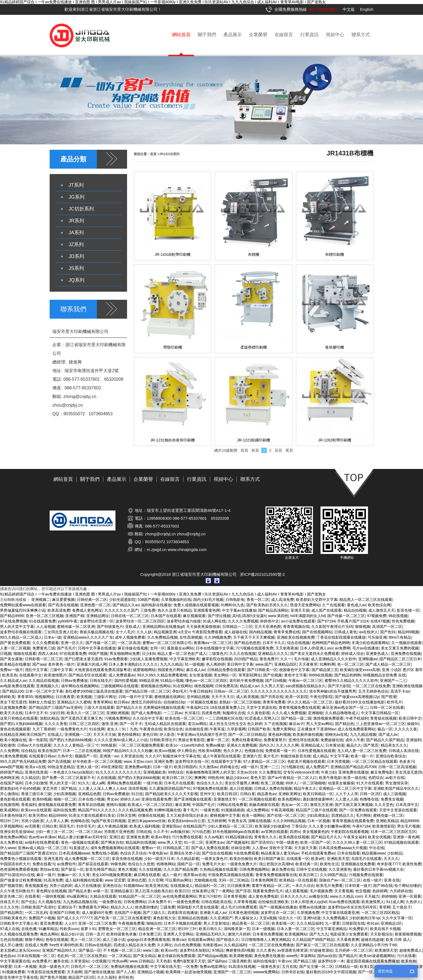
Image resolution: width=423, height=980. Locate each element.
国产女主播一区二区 (316, 967)
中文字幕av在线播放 (239, 610)
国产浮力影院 (339, 686)
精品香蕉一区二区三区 (251, 923)
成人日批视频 (241, 788)
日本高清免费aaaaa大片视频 (343, 848)
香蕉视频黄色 (36, 886)
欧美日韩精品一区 (318, 794)
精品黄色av (267, 794)
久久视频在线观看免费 (19, 934)
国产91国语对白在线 (17, 875)
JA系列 (76, 233)
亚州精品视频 (198, 697)
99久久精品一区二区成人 (21, 637)
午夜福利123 (197, 707)
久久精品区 (30, 778)
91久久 (84, 783)
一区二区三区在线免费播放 (271, 945)
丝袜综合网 (240, 848)
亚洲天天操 (300, 610)
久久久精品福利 (310, 923)
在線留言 (284, 35)
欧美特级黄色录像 (121, 934)
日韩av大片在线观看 (34, 745)
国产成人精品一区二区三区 (388, 664)
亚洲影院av (171, 826)
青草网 (385, 907)
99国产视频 (98, 654)
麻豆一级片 (46, 875)
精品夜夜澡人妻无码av (280, 853)
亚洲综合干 (67, 907)
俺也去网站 (49, 934)
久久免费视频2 (335, 918)
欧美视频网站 (296, 934)
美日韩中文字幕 (240, 664)
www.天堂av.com (138, 761)
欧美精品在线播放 (15, 664)
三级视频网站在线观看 (120, 686)
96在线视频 (398, 616)
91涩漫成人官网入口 (262, 718)
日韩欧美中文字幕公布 (19, 923)
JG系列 (76, 197)
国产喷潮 (389, 697)
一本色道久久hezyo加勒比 (71, 772)
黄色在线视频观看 (15, 729)
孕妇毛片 (180, 691)
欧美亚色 (10, 675)
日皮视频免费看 (13, 707)
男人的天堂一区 (63, 783)
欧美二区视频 (272, 783)
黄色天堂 (258, 778)
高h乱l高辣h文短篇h (249, 616)
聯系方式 (361, 35)
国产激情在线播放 (99, 972)
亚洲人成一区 (88, 767)
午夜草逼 (217, 729)
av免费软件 (66, 864)
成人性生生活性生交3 (227, 724)
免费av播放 (215, 745)
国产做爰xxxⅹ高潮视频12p (357, 697)
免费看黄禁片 (275, 740)
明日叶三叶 (9, 821)
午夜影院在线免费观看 (46, 972)
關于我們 (207, 35)
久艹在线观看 (333, 605)
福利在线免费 (64, 810)
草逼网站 (308, 956)
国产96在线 (383, 886)
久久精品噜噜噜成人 (342, 713)
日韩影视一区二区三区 (44, 659)
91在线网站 (182, 686)
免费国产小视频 (42, 918)
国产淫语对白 (262, 842)
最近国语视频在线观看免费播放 (373, 961)
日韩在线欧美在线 (216, 902)
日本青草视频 (235, 896)
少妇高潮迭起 (318, 815)
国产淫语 (243, 891)
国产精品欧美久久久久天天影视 (172, 794)
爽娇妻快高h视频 (240, 950)
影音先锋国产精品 (101, 869)
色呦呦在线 (80, 821)
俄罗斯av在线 (195, 875)
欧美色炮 (409, 961)
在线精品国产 (194, 826)
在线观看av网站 (201, 940)
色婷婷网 (380, 891)
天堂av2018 (247, 772)
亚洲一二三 (270, 767)
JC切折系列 (81, 209)
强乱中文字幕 (36, 670)
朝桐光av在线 (337, 734)
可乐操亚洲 (377, 637)
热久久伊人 (233, 751)
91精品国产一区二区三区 (139, 896)
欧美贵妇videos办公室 (186, 821)
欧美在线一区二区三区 (184, 718)
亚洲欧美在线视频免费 (296, 637)
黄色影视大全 (164, 918)
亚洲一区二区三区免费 (97, 923)
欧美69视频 (42, 799)
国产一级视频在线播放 (278, 907)
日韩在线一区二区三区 (130, 616)
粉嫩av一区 (67, 875)
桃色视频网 (204, 686)
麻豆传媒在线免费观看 (176, 956)
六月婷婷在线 (401, 891)
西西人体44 (48, 654)
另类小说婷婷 (61, 886)
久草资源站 (80, 961)
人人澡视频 (46, 627)
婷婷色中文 (270, 621)
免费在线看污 (44, 864)
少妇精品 (395, 853)
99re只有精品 (400, 637)
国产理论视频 (219, 616)
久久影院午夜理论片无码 (332, 627)
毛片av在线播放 (366, 648)
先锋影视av (212, 945)
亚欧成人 (133, 627)
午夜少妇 (329, 772)
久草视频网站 (11, 826)
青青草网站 (103, 702)
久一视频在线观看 (407, 643)
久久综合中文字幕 (148, 718)
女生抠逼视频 (200, 675)
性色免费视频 (403, 621)
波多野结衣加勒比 (195, 950)
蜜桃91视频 (116, 805)
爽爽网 (200, 778)
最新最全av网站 (180, 648)
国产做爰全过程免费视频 (21, 880)
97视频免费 (377, 616)
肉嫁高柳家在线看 (264, 805)
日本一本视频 (25, 967)
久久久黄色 (266, 950)
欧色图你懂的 (146, 907)
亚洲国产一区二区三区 (232, 972)
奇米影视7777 (389, 864)
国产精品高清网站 (273, 610)
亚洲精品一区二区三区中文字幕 (345, 788)
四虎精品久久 (343, 815)
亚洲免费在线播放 (353, 772)
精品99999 (58, 815)
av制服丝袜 (180, 832)
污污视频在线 (292, 767)
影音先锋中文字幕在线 (19, 977)
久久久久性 (9, 907)
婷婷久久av (130, 799)
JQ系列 (76, 280)
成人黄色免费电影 (263, 896)
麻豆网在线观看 (147, 875)
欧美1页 (367, 967)
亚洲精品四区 (285, 664)
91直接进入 (79, 848)
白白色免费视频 (187, 945)
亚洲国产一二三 (393, 680)
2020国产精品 (246, 659)
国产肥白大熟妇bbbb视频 (21, 724)
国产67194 (326, 621)
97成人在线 (10, 929)
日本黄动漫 (335, 745)
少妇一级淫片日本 (159, 859)
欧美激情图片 (55, 675)
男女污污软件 (210, 896)
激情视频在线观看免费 (57, 805)
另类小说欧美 (32, 821)
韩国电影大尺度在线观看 (198, 907)
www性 (292, 956)
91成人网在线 (214, 621)
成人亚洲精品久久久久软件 (333, 659)
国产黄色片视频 (53, 977)
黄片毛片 (271, 756)
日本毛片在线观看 (179, 783)
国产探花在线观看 (93, 864)
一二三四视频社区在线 (224, 718)
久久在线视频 (150, 869)
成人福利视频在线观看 (84, 880)
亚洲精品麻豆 (122, 891)
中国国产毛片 (203, 805)
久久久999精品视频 (289, 821)
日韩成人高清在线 (404, 751)
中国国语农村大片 (15, 864)
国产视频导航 (11, 886)
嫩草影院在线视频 (217, 659)
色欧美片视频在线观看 (306, 761)
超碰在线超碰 (372, 940)
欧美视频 (84, 697)
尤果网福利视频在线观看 (164, 707)
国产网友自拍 (112, 842)
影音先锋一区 (408, 610)
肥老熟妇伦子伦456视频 (20, 788)
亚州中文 (207, 794)
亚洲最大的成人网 (92, 664)
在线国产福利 (11, 783)
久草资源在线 (132, 756)
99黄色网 (118, 864)
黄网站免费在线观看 (124, 783)
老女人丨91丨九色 (122, 729)
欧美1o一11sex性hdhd (185, 745)
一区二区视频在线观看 (257, 799)
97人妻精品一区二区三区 (264, 761)
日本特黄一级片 (358, 886)
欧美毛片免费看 (329, 886)
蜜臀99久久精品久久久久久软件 (351, 680)
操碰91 (413, 724)
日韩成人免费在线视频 (273, 788)
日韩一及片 (95, 934)
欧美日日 (182, 891)
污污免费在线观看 (187, 837)
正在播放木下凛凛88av (316, 729)
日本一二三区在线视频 (82, 751)
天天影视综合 (381, 934)
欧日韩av (122, 702)
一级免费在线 (110, 902)
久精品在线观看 (103, 896)
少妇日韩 (57, 713)
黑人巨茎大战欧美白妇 (154, 891)
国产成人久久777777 (75, 918)
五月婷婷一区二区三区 (354, 950)
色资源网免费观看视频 (19, 869)
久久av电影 (214, 837)
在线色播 (29, 929)
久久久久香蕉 (56, 724)
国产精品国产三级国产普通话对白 (28, 853)
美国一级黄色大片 (54, 967)
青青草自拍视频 (91, 805)
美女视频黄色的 (316, 832)
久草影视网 (236, 729)
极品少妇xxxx (237, 778)
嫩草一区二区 (218, 740)
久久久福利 (107, 977)
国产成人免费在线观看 (210, 848)
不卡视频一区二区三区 (122, 950)
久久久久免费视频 (243, 621)
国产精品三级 (305, 961)
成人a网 (98, 783)
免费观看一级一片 (280, 751)
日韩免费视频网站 (254, 869)
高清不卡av (400, 691)
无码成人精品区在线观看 (165, 724)
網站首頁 (181, 35)
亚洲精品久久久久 (273, 654)
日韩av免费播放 (74, 680)
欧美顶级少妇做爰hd (272, 826)
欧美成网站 (9, 810)
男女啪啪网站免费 (125, 654)
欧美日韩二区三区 (177, 778)
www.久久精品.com (346, 896)
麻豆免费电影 (382, 772)
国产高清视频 (59, 761)
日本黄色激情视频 (244, 913)
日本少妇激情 (36, 783)
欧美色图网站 (289, 799)
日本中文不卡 (36, 713)
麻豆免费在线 (283, 869)
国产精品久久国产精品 (385, 740)
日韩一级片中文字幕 (135, 697)
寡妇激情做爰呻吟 (318, 799)
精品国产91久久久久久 (97, 810)
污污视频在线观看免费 (254, 648)
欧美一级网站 (253, 815)
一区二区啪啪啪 (312, 783)
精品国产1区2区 (82, 977)
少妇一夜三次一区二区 (54, 832)
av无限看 (33, 826)
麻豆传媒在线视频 (133, 648)
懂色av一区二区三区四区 (206, 680)
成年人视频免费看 (130, 637)
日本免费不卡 (159, 902)
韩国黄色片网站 (171, 670)
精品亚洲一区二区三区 (157, 929)
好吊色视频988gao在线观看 (236, 832)
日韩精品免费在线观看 (226, 670)
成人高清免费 (282, 600)
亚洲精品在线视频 (193, 918)
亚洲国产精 (75, 616)
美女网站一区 (225, 675)
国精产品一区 (189, 864)
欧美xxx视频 (165, 751)
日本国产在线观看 (166, 616)
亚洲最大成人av (213, 913)
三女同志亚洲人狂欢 (61, 632)
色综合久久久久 (210, 783)
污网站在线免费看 (232, 805)
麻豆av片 (297, 724)
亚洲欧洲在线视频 (407, 686)
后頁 (278, 450)
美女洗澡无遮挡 (408, 772)
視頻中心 (335, 35)
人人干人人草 (347, 794)
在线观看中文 (30, 675)
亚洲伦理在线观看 (303, 740)
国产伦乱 (29, 902)
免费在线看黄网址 (247, 740)
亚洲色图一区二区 (95, 605)
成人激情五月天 (381, 610)
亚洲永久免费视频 (242, 745)
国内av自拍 (327, 956)
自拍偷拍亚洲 (196, 729)
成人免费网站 (258, 810)
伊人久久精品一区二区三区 (310, 702)
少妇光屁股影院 (122, 600)
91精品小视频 (172, 680)
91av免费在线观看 (344, 902)
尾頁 (289, 450)
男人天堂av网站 (320, 724)
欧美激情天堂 (386, 950)
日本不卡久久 (274, 643)
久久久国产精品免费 (180, 869)
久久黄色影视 (258, 713)
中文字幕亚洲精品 (332, 929)
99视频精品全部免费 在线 (384, 675)
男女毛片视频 (408, 826)
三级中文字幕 (61, 670)
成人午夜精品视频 (112, 826)
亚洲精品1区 (391, 923)
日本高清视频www (74, 853)
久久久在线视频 (243, 654)
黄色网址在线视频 (51, 891)
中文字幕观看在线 (15, 961)
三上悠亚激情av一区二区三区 (381, 724)
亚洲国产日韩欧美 (64, 913)
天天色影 (163, 961)
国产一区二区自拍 (373, 972)
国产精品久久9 (128, 707)
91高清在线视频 (242, 967)
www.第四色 (278, 616)
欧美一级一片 (362, 756)
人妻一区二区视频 (15, 648)
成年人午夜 (355, 740)
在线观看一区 (298, 859)
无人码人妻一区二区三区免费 (362, 751)
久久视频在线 (49, 902)
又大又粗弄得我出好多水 (187, 815)
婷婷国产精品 (11, 772)
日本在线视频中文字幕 (215, 648)
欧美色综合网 (379, 605)
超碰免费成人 (411, 950)
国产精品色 (344, 724)
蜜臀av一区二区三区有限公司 (167, 643)
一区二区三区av (89, 832)
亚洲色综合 (112, 886)
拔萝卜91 (88, 929)
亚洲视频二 (41, 600)
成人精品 (320, 756)
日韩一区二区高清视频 (397, 767)
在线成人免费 (36, 945)
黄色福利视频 (279, 734)
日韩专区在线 (293, 972)
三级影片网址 (105, 697)
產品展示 (233, 35)
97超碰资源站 (321, 950)
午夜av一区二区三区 (306, 680)
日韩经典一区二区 (92, 600)
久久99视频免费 (218, 637)
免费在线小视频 (105, 853)
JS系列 (76, 268)
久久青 (84, 875)
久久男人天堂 (272, 686)
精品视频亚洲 (165, 632)
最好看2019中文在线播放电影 (360, 702)
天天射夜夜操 (287, 648)
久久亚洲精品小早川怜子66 (374, 945)
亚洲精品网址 (98, 616)
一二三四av (173, 713)
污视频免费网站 (118, 718)
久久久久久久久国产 (121, 610)
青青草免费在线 (287, 632)
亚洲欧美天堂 (338, 859)
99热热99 (216, 778)
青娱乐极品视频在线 (97, 632)
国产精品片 (348, 956)
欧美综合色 (173, 729)
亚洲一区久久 (72, 643)
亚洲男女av (215, 842)
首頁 (244, 450)
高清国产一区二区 (387, 627)
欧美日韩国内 (185, 767)
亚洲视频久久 (47, 686)
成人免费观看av (122, 675)
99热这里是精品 (61, 767)
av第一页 (101, 891)
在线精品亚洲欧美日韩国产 (23, 734)
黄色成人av (357, 605)
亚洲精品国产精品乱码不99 (353, 767)
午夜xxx (284, 961)
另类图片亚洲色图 (119, 832)
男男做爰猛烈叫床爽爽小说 (23, 610)
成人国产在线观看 (326, 610)
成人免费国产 (317, 767)
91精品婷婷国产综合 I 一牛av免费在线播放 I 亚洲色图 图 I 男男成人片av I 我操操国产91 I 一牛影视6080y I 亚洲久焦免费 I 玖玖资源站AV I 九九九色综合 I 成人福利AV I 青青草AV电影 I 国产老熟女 (163, 2)
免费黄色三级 (44, 648)
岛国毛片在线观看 (366, 859)
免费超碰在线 (332, 740)
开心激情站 (9, 794)
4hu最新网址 (77, 896)
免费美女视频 (392, 799)
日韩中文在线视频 (311, 869)
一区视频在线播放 (202, 702)
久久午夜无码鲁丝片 (17, 891)
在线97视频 (380, 621)
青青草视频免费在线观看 (299, 707)
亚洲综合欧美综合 (391, 756)
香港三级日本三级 (36, 794)
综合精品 (29, 751)
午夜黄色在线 (151, 729)
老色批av (8, 956)
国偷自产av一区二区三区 (340, 880)
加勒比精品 (49, 718)
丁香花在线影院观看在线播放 (341, 637)
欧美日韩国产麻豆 (269, 859)
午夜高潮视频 (282, 810)
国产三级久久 (154, 913)
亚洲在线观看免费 (156, 799)
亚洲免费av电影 (138, 767)
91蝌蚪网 (328, 664)
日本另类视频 (338, 761)
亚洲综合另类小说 (185, 853)
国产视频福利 (238, 842)
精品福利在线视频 (141, 842)
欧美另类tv (38, 815)
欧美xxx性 (169, 950)
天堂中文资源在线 (261, 707)
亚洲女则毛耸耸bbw (17, 832)
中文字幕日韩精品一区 (380, 713)
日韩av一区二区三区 (231, 691)
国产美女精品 (144, 956)
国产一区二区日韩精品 (247, 734)
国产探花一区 (72, 869)
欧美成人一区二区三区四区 (150, 805)
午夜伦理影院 (321, 697)
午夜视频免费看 (131, 923)
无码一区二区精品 (234, 880)
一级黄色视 (210, 810)
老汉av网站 (197, 724)
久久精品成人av (13, 680)
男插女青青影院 (191, 740)
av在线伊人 (369, 632)
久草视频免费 (308, 913)
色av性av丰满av (42, 837)
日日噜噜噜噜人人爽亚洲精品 (266, 940)
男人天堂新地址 (217, 923)
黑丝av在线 (50, 869)
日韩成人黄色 (346, 632)
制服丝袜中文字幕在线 (182, 756)
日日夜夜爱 (65, 697)
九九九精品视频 (363, 734)
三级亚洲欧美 (240, 961)
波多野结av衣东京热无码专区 (352, 907)
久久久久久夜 (406, 729)
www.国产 (264, 664)
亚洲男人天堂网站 (178, 934)
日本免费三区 (150, 934)
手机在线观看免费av (318, 853)
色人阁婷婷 (216, 664)
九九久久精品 (171, 664)
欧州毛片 (394, 702)
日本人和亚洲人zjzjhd (309, 902)
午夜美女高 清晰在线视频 (249, 821)
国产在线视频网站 (317, 632)
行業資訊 (309, 35)
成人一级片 (172, 875)
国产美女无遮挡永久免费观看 (315, 654)
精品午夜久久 (305, 788)
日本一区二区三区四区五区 (393, 832)
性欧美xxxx (69, 929)
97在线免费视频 (13, 621)
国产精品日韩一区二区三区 (148, 691)
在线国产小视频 (128, 913)
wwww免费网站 (266, 972)
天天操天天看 (305, 848)
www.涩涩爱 (115, 880)
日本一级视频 (263, 929)
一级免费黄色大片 (72, 729)
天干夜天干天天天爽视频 (254, 637)
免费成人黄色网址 (87, 610)
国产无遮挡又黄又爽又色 (81, 718)
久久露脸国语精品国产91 (170, 788)
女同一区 (158, 648)
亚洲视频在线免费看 (358, 864)
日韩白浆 (248, 794)
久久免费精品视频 (162, 637)
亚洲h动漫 (312, 918)
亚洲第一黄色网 (406, 837)
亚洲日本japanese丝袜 (147, 821)
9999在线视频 (320, 675)
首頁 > (155, 154)
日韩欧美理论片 (163, 740)
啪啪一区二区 (65, 799)
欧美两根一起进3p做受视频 (189, 972)
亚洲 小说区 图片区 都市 (402, 670)
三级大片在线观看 (99, 707)
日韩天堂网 (126, 815)
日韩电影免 (235, 600)
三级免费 (148, 610)
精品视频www (373, 853)
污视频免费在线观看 (366, 875)
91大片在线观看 (370, 783)
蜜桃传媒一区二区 (388, 815)
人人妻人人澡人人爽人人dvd (102, 788)
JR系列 (76, 221)
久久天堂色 (384, 805)
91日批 (137, 794)
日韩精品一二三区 (237, 627)
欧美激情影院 (384, 826)
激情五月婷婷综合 (146, 702)
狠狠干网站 (34, 940)
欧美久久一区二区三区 (86, 713)
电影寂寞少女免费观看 (349, 934)
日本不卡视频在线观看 (183, 923)
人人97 (70, 923)
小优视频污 (101, 961)
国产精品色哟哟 (347, 675)
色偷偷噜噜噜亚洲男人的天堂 (210, 772)
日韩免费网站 (135, 902)
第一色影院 (38, 740)
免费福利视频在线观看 (129, 967)
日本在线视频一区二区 (36, 956)
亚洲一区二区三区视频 (45, 616)
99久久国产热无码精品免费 (23, 761)
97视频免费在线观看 (210, 788)
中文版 (349, 9)
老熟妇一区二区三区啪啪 (240, 702)
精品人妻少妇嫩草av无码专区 (82, 837)
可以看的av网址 (178, 880)
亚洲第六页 (252, 756)
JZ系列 (76, 244)
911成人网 (395, 902)
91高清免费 (53, 880)
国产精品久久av (126, 605)
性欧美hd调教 (210, 751)
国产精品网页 (11, 913)
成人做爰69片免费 (97, 913)
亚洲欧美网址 (290, 794)
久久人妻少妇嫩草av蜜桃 (330, 826)
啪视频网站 (44, 697)
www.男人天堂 (170, 842)
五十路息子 (402, 907)
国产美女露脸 (11, 659)
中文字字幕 (339, 756)
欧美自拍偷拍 (241, 859)
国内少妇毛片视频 (208, 600)
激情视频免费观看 (328, 718)
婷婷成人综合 (353, 654)
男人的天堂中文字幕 (17, 627)
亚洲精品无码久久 (211, 934)
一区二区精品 (120, 956)
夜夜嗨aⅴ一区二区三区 (213, 643)
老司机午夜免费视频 (246, 680)
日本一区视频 (319, 821)
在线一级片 (372, 880)
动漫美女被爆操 (341, 783)
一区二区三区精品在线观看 (374, 761)
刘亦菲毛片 (86, 826)
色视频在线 (254, 751)
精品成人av (249, 686)
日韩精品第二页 (176, 848)
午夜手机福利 (357, 718)
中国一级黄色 (287, 842)
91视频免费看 (14, 972)
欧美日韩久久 (210, 929)
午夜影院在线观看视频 (350, 832)
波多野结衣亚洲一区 (97, 621)
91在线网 (97, 729)
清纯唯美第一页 (237, 929)
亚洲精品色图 (89, 794)
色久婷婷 (255, 724)
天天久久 (391, 859)
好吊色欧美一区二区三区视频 (97, 761)
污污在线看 (406, 956)
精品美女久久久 (394, 745)
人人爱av (260, 848)
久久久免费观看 (46, 643)
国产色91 (388, 632)
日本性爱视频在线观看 (316, 751)
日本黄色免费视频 (268, 934)
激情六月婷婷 (239, 934)
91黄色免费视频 (13, 756)
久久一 (286, 659)
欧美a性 (318, 859)
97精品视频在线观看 (401, 842)
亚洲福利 (414, 740)
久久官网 (156, 880)
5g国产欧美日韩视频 (108, 821)
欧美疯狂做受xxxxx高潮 (360, 670)
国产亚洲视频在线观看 (193, 799)
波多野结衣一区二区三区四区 (140, 621)
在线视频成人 (182, 886)
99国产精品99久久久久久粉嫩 (127, 751)
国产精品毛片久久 (326, 837)
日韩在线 (144, 832)
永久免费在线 (11, 842)
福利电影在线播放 (156, 605)
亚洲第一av (109, 756)
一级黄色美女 (269, 967)
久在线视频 (106, 778)
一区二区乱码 (36, 913)
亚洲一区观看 (410, 896)
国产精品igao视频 (212, 956)
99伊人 (291, 783)
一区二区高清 (129, 643)
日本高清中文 (407, 805)
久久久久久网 (287, 745)
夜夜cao (179, 940)
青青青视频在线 (296, 627)
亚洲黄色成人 (377, 654)
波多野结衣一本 (331, 961)
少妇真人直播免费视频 (148, 659)
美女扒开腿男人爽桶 (242, 783)
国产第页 (371, 745)
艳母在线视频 (57, 940)
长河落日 (192, 713)
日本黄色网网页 (264, 880)
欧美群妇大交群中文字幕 (317, 600)
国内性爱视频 (126, 680)
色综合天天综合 (133, 853)
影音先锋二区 (11, 896)
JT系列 (76, 185)
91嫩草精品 (48, 929)
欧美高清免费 (59, 610)
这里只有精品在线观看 (19, 718)
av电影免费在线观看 (17, 686)
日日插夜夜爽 (238, 886)
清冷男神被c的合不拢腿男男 (332, 691)
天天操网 (74, 972)
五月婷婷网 (217, 821)
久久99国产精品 (333, 875)
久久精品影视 (188, 859)
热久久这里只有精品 (175, 610)
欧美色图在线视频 (294, 837)
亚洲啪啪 (315, 713)
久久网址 (165, 945)
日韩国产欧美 (259, 729)
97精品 (218, 950)
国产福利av (217, 961)
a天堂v (184, 632)
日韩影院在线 (353, 923)
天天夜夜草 (308, 664)
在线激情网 (9, 805)
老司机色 (126, 977)
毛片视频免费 (321, 891)
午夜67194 (361, 826)
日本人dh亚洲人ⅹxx (316, 648)
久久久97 (153, 756)
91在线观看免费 (42, 621)
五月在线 (289, 967)
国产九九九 (319, 934)
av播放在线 (318, 896)
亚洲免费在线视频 (406, 654)
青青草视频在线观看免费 (353, 821)
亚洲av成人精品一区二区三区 (42, 848)
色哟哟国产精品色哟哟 (331, 643)
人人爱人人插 (346, 799)
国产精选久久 (228, 940)
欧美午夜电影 (330, 778)
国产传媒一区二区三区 (346, 616)
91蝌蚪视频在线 (168, 810)
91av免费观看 (116, 659)
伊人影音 (167, 734)
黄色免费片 (269, 659)
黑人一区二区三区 (86, 940)
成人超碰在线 (236, 632)
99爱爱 (6, 967)
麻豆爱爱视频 (63, 600)
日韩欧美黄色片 (13, 918)
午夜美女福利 (355, 837)
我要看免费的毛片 (268, 891)
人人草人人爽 (57, 821)
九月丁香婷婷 (44, 729)
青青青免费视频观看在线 (276, 875)
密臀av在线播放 (312, 907)
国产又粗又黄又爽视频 (354, 805)
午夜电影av (158, 853)
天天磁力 (372, 896)
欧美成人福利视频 (145, 826)
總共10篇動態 (226, 450)
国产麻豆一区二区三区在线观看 (322, 945)
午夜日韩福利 (201, 691)
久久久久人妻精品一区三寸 (76, 745)
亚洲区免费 (163, 761)
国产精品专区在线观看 (87, 675)
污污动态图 (201, 832)
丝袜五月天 (9, 902)
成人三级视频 (394, 794)
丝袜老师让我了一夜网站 (213, 891)
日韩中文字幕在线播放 (97, 648)
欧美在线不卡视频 (385, 929)
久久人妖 (144, 632)
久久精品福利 (235, 945)
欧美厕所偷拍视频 (308, 734)
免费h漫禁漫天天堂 (189, 961)
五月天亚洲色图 (268, 627)
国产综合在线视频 (217, 853)
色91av (373, 923)
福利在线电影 (264, 961)
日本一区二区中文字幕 (44, 691)
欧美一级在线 (355, 778)
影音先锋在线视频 (127, 859)
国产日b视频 (276, 680)
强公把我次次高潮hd (276, 864)
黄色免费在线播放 (269, 956)
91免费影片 (359, 929)
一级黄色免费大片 (242, 864)
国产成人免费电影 (146, 713)
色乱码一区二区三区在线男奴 (82, 956)
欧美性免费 (412, 864)
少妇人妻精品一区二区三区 (230, 826)
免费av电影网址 (213, 967)
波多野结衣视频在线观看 (21, 632)
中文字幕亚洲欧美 (185, 659)
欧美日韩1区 (228, 794)
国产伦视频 (272, 675)
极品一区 (385, 729)
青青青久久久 (265, 837)
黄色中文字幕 (295, 675)
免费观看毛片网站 (93, 907)
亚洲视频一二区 (78, 734)
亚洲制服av (368, 659)
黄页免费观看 (51, 923)
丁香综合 (299, 826)
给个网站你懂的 (408, 886)
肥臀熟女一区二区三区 (117, 929)
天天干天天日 (223, 697)
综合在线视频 (298, 643)
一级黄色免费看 (186, 902)
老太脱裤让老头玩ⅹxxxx (20, 950)
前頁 (255, 450)
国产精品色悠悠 (247, 643)
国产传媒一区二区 (101, 643)
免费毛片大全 (213, 864)
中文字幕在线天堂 (165, 967)
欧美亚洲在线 (157, 886)
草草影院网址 (250, 675)
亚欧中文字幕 (281, 848)
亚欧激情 (8, 745)
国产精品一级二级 (296, 718)
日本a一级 (53, 637)
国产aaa (39, 664)
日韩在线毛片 (101, 680)
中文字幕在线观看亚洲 (340, 913)
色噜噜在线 (369, 799)
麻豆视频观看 (194, 616)
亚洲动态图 (137, 880)
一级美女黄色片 (214, 859)
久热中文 (65, 756)
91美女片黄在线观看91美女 (92, 815)
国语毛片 (67, 826)
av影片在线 (395, 778)
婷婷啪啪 (389, 896)
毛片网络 (363, 815)
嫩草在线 (61, 961)
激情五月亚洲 (321, 805)
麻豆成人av (196, 670)
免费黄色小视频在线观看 (21, 859)
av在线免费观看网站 (180, 896)
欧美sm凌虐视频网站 (377, 956)
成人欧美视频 (247, 697)
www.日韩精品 (142, 961)
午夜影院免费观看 (207, 632)
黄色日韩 (150, 734)
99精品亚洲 (149, 680)
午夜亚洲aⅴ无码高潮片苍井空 (202, 734)
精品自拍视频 (355, 610)
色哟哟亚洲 (9, 778)
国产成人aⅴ (388, 734)
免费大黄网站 (284, 729)
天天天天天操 (104, 734)
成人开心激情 (11, 945)
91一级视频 (195, 664)
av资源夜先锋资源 (293, 950)
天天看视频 (344, 891)
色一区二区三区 (350, 664)
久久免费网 (9, 751)
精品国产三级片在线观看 (316, 810)
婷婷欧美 (8, 697)
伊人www (8, 848)
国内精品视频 (260, 632)
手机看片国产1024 (353, 621)
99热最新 (108, 745)
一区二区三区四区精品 (380, 913)
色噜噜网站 (166, 864)
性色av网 (120, 961)
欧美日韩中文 (410, 718)
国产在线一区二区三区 (286, 815)
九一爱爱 (332, 923)
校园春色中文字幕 (294, 670)
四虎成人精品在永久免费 (134, 945)
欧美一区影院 (297, 697)
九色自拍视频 (11, 940)
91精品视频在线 (239, 837)
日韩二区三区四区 (84, 724)
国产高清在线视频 (63, 605)
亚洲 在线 (392, 880)
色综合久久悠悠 (141, 864)
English (367, 9)
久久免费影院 (270, 772)
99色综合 (176, 772)
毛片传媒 (301, 659)
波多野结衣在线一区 (192, 761)
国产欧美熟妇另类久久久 (267, 605)
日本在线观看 (349, 853)
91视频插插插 (233, 810)
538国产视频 (148, 600)
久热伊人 (413, 902)
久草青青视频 (245, 902)
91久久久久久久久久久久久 (118, 772)
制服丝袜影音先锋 (296, 756)
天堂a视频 (268, 918)
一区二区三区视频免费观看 (141, 745)
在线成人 (55, 734)
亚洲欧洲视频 (118, 713)
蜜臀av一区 (151, 848)
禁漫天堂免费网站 (305, 605)
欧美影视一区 (283, 923)
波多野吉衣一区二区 (278, 913)
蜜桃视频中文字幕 (225, 815)
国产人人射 (126, 972)
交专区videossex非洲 (301, 772)
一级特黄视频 (53, 896)
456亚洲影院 (112, 767)
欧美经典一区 (307, 864)
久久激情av (208, 767)
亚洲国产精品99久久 (59, 950)
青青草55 (25, 697)
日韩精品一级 (346, 967)
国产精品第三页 (325, 670)
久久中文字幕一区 (397, 918)
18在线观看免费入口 (227, 707)
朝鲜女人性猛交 (42, 702)
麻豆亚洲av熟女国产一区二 (345, 707)
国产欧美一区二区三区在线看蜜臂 (122, 918)
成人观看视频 (296, 891)
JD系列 (76, 256)
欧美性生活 (329, 864)
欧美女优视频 (379, 837)
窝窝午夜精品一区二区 (271, 886)
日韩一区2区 (370, 794)
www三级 (151, 950)
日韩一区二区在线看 (387, 707)
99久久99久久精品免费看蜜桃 (162, 675)
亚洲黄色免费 (138, 837)
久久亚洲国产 (221, 918)
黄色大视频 (127, 869)
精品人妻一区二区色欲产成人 (182, 654)
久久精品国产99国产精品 (313, 940)
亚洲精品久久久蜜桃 (74, 702)
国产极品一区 (90, 950)
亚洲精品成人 (312, 745)
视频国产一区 (86, 756)
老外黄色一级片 (61, 664)
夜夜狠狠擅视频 (408, 934)
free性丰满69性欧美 (66, 945)
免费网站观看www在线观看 (23, 605)
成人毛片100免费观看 (239, 907)
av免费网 (342, 648)
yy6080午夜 (68, 621)
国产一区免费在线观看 (358, 810)
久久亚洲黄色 (340, 869)
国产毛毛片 (66, 648)
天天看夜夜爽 (348, 940)
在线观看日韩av (42, 756)
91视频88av (134, 886)
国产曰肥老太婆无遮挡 (83, 659)
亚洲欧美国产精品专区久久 (396, 788)
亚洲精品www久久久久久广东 (88, 637)
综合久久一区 (290, 918)
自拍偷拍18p (174, 702)
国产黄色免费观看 (15, 643)
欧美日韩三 (308, 875)
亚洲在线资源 (36, 772)
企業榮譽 (258, 35)
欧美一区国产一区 (315, 842)
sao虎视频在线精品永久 (306, 686)
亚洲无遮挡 (53, 859)
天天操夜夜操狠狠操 (203, 627)
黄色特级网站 (129, 734)
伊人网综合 (187, 751)
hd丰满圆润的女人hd (308, 616)
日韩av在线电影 (98, 945)
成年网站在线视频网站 (80, 686)
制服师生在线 (234, 713)
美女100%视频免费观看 (112, 875)
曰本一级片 (163, 767)
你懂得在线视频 (151, 815)
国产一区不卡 (131, 724)
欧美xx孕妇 (161, 837)
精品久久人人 (122, 907)
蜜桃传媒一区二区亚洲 (76, 627)
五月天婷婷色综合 (373, 691)
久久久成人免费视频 (289, 713)
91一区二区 (193, 842)
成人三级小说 (114, 940)
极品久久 (354, 745)
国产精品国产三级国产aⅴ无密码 (55, 707)
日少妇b (149, 654)
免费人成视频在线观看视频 (196, 605)
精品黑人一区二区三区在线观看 (366, 600)
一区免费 (190, 967)
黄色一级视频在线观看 (80, 842)
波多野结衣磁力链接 (184, 621)
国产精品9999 (12, 616)
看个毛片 (190, 810)
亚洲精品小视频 (151, 972)
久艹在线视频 (275, 724)
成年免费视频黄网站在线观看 (115, 848)
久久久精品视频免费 (135, 810)
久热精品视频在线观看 (219, 869)
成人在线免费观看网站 (356, 729)
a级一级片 (250, 767)
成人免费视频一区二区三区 (87, 859)
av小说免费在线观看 (298, 621)
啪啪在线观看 (25, 654)
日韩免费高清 (226, 686)
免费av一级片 (11, 670)
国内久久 (267, 745)
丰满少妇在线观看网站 (370, 643)
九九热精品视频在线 (80, 902)
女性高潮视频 (191, 637)
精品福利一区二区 (210, 886)
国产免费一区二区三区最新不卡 (68, 778)
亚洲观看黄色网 (207, 610)
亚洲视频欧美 (155, 772)
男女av (113, 799)
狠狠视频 (363, 627)
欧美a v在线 (35, 767)
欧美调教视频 (241, 956)
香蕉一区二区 (258, 600)
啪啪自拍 (154, 923)
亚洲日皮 (117, 837)
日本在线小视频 (91, 799)
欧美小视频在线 (13, 740)
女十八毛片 (125, 632)
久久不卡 (161, 832)
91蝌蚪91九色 (232, 605)
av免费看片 (42, 961)
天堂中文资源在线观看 (398, 810)
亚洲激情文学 (225, 799)
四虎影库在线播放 (183, 913)
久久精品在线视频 (44, 680)
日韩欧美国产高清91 (38, 907)
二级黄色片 (218, 654)
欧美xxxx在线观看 (36, 810)
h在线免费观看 (247, 853)
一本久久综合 (303, 886)
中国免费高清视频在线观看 (231, 875)
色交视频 (363, 891)
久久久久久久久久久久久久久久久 (279, 691)
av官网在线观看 (274, 832)
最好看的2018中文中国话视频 (331, 972)
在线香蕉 (32, 896)
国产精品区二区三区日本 (400, 659)
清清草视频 (138, 788)
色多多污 (407, 761)
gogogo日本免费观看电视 (149, 940)
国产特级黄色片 (110, 627)
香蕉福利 (29, 805)
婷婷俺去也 (229, 767)
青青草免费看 (274, 702)
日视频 (6, 654)
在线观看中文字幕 (226, 761)
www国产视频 (12, 767)
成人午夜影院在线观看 (221, 756)
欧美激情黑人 (373, 902)
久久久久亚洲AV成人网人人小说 (121, 740)
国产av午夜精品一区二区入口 (292, 778)
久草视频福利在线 (176, 600)
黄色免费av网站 (13, 837)
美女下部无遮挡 (13, 702)
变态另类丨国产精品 (59, 788)
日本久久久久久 (294, 896)
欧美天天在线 (11, 713)
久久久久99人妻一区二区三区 (357, 842)
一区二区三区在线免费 (371, 686)
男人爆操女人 (246, 918)
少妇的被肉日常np (364, 918)
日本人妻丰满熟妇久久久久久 (133, 664)
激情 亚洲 (110, 724)
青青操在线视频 (383, 718)
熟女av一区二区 (295, 805)
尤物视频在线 (205, 880)
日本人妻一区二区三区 (296, 929)
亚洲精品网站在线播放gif (163, 627)
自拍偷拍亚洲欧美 (273, 902)
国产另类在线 (272, 697)
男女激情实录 (397, 783)
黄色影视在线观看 (15, 799)
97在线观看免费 (73, 654)
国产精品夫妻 (80, 891)
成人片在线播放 (87, 886)
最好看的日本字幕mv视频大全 (378, 869)
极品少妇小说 (72, 934)
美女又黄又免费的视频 (400, 648)
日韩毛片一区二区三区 (90, 967)
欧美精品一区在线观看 (298, 880)
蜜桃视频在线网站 (156, 686)
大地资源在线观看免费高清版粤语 (103, 670)
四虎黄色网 (211, 713)
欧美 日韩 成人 (398, 940)
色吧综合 (376, 778)
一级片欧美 (153, 783)
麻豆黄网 (183, 805)
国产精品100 (13, 691)
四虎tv (295, 832)
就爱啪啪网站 (144, 670)
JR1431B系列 (169, 154)
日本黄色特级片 (13, 815)
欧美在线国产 (49, 751)
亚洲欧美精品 (387, 821)
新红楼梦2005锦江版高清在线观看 (94, 691)
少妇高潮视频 (64, 794)
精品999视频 (408, 632)
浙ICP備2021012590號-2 (262, 574)
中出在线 (377, 848)
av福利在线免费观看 (42, 842)
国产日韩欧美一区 (262, 670)
